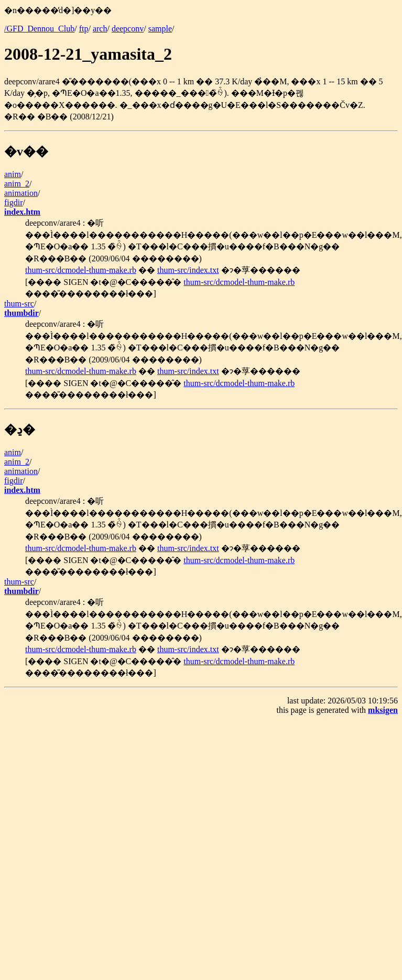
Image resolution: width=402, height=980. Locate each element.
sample (160, 29)
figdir (14, 202)
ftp (84, 29)
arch (100, 29)
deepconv (128, 29)
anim (13, 174)
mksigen (383, 710)
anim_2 (17, 184)
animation (21, 193)
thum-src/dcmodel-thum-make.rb (81, 270)
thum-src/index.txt (188, 270)
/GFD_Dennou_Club (39, 29)
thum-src (19, 304)
